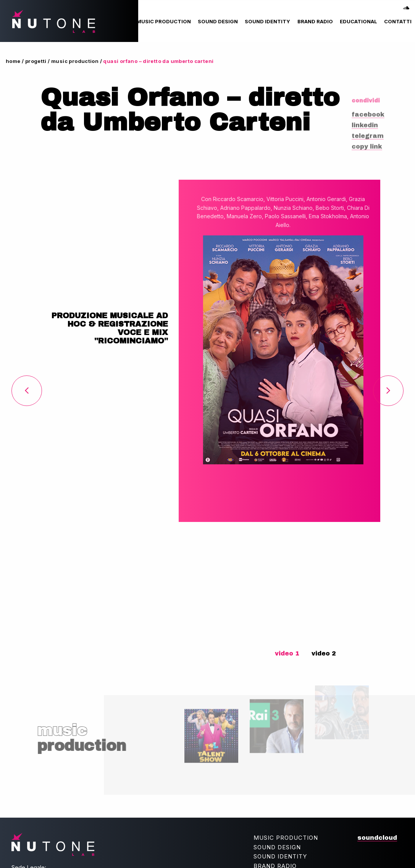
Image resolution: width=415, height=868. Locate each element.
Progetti (36, 61)
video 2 (324, 653)
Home (13, 61)
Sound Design (218, 21)
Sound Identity (267, 21)
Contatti (398, 21)
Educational (358, 21)
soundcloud (406, 5)
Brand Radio (315, 21)
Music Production (164, 21)
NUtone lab (49, 21)
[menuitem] (164, 21)
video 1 (287, 653)
